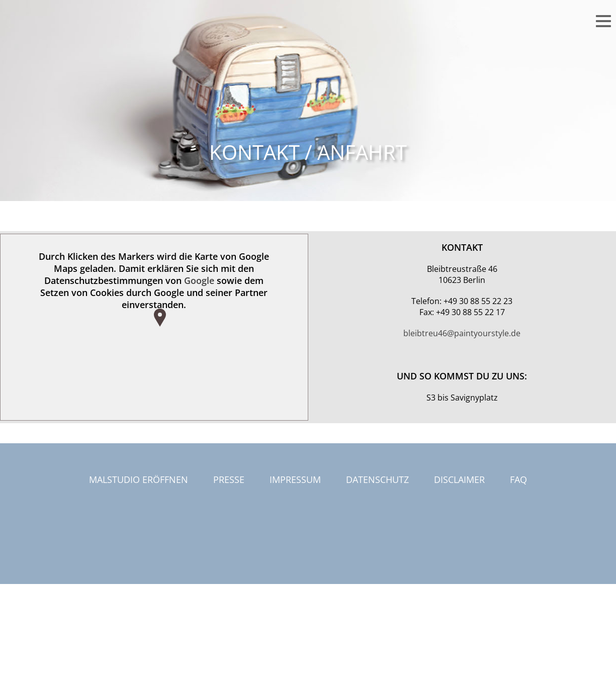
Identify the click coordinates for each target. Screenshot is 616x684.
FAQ (518, 479)
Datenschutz (377, 479)
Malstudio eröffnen (139, 479)
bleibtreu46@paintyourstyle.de (462, 333)
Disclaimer (459, 479)
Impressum (295, 479)
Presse (229, 479)
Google (199, 280)
